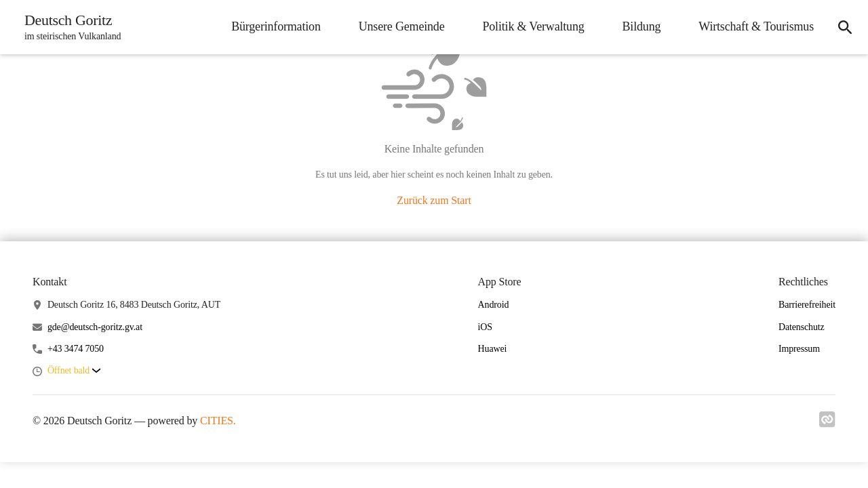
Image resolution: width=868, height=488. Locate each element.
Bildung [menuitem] (642, 26)
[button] (74, 371)
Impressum (799, 349)
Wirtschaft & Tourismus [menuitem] (756, 26)
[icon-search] (845, 27)
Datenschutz (802, 327)
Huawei (493, 349)
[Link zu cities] (827, 424)
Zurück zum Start (434, 200)
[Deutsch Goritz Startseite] (68, 27)
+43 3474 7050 (76, 349)
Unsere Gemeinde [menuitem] (402, 26)
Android (494, 305)
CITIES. (218, 421)
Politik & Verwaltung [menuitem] (533, 26)
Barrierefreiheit (807, 305)
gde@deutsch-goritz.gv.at (95, 327)
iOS (485, 327)
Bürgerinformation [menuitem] (276, 26)
